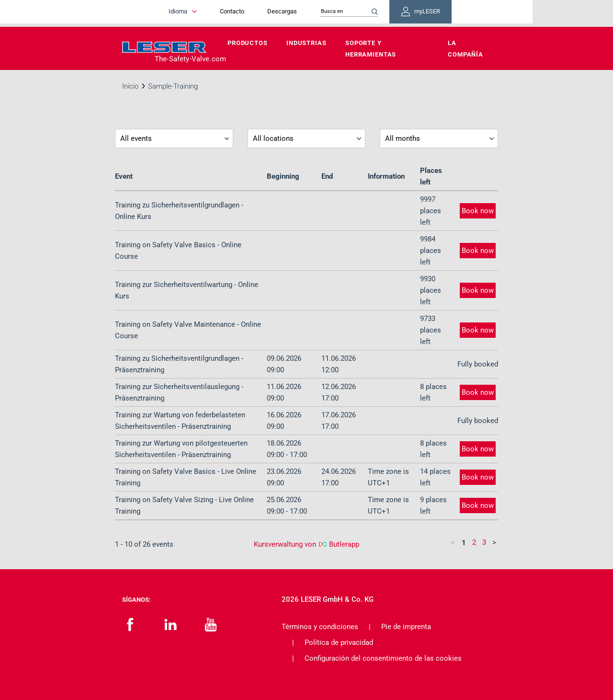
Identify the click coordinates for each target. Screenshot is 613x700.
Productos (248, 43)
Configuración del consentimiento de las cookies (383, 658)
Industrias (306, 43)
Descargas (313, 13)
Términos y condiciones (320, 627)
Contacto (263, 13)
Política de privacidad (339, 643)
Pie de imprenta (406, 627)
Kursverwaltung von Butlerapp (306, 544)
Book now (478, 211)
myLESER (460, 13)
